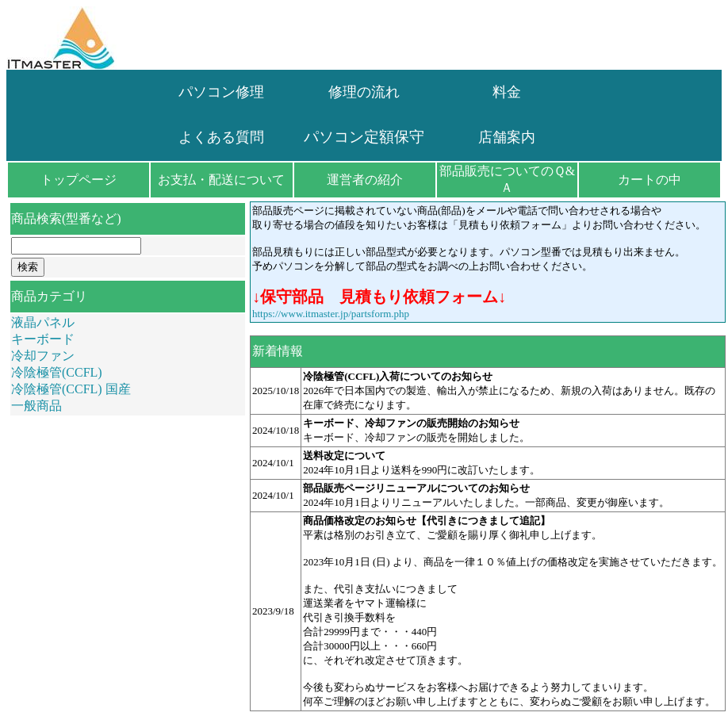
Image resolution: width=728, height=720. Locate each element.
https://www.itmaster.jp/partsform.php (331, 314)
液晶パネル (43, 322)
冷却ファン (43, 356)
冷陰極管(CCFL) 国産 (71, 389)
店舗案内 (507, 137)
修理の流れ (364, 92)
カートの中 (649, 180)
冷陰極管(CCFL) (57, 372)
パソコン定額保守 (364, 137)
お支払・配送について (221, 180)
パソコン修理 (221, 92)
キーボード (43, 339)
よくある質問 (221, 137)
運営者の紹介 (365, 180)
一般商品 (36, 406)
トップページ (79, 180)
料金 (507, 92)
